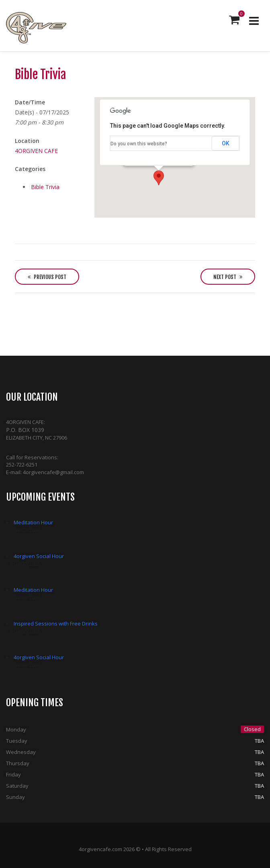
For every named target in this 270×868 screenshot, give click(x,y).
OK (226, 143)
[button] (159, 178)
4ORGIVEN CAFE (36, 151)
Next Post (228, 277)
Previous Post (47, 277)
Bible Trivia (45, 187)
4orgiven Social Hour (39, 556)
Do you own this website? (139, 144)
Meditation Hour (33, 522)
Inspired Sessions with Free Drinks (56, 623)
